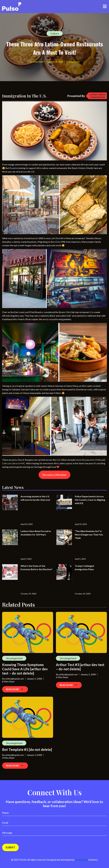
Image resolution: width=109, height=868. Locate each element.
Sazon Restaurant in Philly (88, 460)
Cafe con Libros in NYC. (14, 463)
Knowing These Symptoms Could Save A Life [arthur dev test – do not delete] (25, 669)
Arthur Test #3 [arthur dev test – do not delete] (80, 667)
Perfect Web (86, 860)
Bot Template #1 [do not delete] (27, 750)
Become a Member (54, 475)
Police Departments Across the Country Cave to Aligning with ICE (90, 500)
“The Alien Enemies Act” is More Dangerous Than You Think (89, 534)
